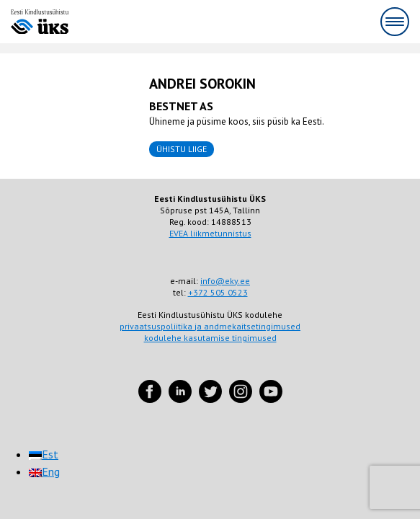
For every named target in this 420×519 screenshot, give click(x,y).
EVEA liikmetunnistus (210, 233)
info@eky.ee (225, 281)
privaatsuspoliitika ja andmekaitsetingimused (210, 326)
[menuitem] (44, 454)
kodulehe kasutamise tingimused (210, 338)
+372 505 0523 (218, 292)
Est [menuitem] (50, 454)
